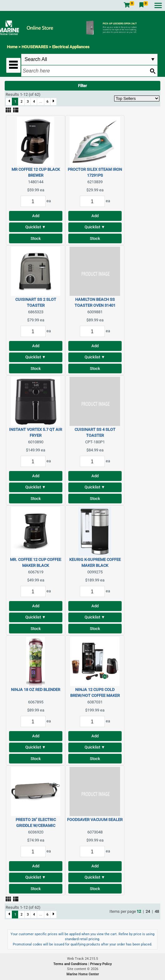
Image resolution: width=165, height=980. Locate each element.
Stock (36, 238)
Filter (82, 86)
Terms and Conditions (71, 964)
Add (36, 216)
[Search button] (153, 71)
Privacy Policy (101, 964)
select (153, 59)
